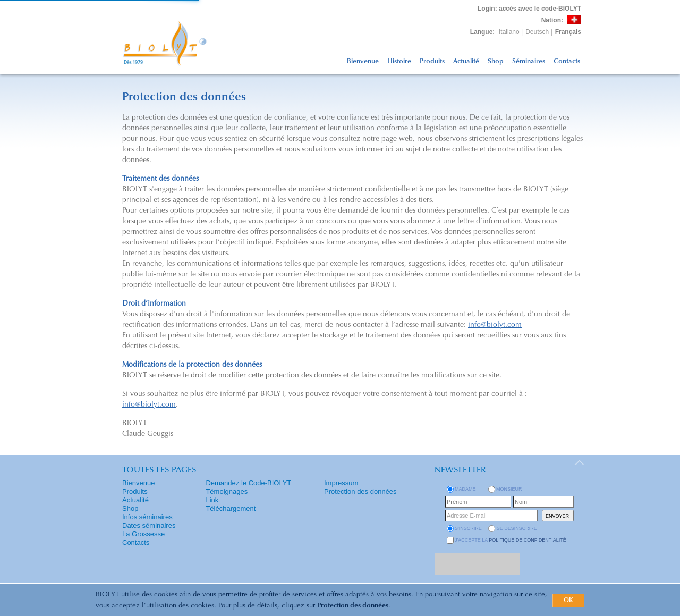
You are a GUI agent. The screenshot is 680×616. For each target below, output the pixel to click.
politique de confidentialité (528, 540)
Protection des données (353, 606)
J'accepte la (511, 540)
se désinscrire (517, 528)
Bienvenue (363, 61)
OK (568, 601)
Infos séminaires (147, 517)
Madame (465, 489)
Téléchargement (231, 508)
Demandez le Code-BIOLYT (248, 483)
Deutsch (537, 32)
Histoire (399, 61)
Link (212, 500)
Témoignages (227, 491)
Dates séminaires (149, 525)
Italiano (509, 32)
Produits (432, 61)
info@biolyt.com (495, 325)
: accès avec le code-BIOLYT (529, 9)
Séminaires (529, 61)
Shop (496, 61)
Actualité (466, 61)
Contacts (567, 61)
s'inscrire (468, 528)
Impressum (341, 483)
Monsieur (509, 489)
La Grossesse (143, 534)
